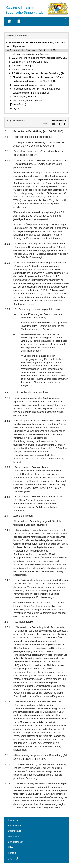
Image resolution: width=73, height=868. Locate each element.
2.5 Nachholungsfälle (23, 70)
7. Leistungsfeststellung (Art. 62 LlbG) (30, 93)
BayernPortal (15, 825)
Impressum (14, 836)
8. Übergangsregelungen (23, 96)
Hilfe (10, 847)
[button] (6, 42)
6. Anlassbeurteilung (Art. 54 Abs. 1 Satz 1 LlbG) (35, 89)
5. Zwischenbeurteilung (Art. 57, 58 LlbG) (31, 85)
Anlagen (14, 108)
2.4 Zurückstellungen (23, 66)
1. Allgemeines (18, 46)
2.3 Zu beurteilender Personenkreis (30, 62)
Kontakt (12, 853)
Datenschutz (14, 831)
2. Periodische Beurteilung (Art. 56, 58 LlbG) (33, 50)
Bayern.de (13, 820)
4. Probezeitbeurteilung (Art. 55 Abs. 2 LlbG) (33, 81)
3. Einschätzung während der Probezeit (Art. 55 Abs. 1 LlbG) (41, 77)
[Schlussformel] (18, 104)
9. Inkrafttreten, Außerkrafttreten (27, 100)
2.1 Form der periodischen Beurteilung (31, 54)
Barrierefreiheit (16, 842)
